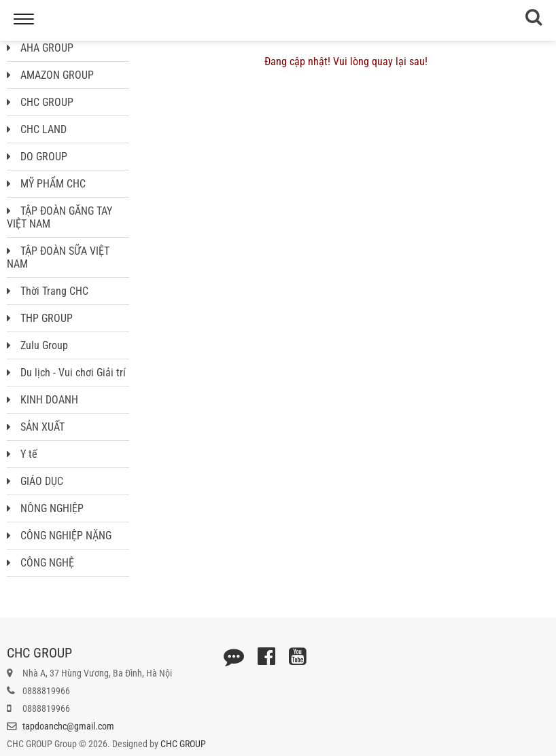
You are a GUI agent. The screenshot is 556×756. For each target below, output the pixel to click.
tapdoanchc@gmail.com (68, 726)
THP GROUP (40, 318)
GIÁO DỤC (35, 481)
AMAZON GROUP (50, 75)
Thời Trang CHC (48, 291)
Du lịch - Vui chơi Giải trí (66, 373)
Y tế (22, 454)
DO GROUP (37, 157)
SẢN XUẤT (36, 427)
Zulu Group (37, 345)
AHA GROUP (40, 48)
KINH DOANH (42, 400)
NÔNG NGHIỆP (45, 508)
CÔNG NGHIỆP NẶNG (59, 536)
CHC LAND (37, 129)
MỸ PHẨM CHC (46, 184)
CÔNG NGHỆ (40, 563)
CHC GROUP (40, 102)
